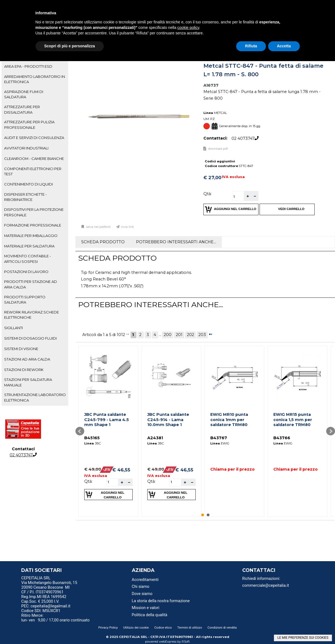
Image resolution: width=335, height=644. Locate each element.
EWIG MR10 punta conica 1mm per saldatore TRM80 (229, 420)
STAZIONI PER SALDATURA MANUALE (28, 382)
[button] (247, 196)
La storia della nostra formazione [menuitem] (161, 601)
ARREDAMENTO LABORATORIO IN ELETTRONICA (35, 79)
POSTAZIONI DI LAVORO (26, 272)
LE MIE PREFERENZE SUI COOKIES (303, 638)
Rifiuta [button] (251, 46)
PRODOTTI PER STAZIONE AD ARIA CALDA (31, 284)
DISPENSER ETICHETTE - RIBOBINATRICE (25, 197)
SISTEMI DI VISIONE (21, 349)
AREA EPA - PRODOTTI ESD (28, 66)
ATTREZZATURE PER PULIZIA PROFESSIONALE (29, 125)
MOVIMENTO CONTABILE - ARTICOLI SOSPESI (28, 259)
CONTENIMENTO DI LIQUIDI (28, 184)
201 (179, 335)
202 (190, 335)
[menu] (60, 579)
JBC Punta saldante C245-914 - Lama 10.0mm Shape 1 (168, 420)
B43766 (282, 438)
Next (331, 431)
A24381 (155, 438)
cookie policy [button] (188, 28)
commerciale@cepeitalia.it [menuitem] (266, 586)
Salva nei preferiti (98, 227)
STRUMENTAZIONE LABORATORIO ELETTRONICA (35, 397)
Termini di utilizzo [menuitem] (190, 627)
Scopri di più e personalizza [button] (70, 46)
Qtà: (208, 194)
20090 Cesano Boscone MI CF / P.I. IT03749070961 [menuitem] (45, 590)
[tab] (35, 67)
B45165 (92, 438)
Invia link (127, 227)
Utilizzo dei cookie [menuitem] (136, 627)
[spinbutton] (238, 197)
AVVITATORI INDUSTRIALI (26, 148)
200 (168, 335)
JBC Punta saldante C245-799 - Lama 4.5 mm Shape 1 (107, 420)
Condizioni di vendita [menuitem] (222, 627)
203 (202, 335)
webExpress (168, 642)
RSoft (186, 642)
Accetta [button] (284, 46)
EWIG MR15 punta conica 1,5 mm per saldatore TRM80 (293, 420)
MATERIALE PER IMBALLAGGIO (31, 236)
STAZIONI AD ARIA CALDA (27, 359)
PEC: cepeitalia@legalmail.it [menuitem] (48, 606)
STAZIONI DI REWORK (24, 370)
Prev (80, 431)
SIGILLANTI (13, 328)
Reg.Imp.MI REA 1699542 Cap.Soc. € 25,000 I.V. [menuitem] (44, 599)
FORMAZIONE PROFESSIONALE (33, 225)
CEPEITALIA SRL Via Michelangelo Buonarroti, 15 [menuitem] (49, 580)
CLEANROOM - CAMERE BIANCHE (34, 159)
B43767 (219, 438)
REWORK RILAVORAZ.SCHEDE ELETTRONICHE (32, 315)
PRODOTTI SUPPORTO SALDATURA (25, 300)
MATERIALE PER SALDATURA (29, 246)
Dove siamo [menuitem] (142, 594)
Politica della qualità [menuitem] (150, 615)
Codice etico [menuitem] (163, 627)
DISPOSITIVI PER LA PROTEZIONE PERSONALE (34, 212)
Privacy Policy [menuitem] (108, 627)
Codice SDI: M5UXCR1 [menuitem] (41, 611)
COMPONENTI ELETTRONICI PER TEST (33, 171)
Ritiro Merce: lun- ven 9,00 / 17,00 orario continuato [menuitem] (55, 618)
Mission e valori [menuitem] (146, 608)
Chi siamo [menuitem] (141, 587)
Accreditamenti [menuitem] (145, 580)
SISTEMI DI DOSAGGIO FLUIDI (30, 338)
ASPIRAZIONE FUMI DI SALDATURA (24, 94)
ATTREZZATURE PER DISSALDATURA (22, 109)
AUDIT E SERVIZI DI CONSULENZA (34, 138)
